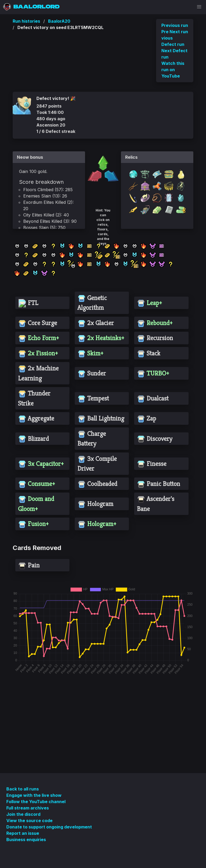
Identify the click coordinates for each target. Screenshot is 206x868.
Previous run (175, 25)
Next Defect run (174, 54)
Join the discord (23, 814)
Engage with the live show (34, 795)
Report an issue (23, 833)
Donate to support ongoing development (49, 827)
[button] (199, 7)
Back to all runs (23, 789)
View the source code (29, 821)
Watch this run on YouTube (173, 70)
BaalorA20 (59, 21)
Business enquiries (26, 840)
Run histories (26, 21)
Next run (179, 32)
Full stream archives (28, 808)
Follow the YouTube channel (36, 802)
